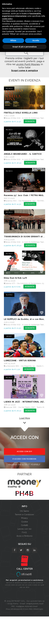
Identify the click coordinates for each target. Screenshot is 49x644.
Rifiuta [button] (13, 40)
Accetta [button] (36, 40)
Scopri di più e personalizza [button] (24, 47)
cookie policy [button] (7, 19)
